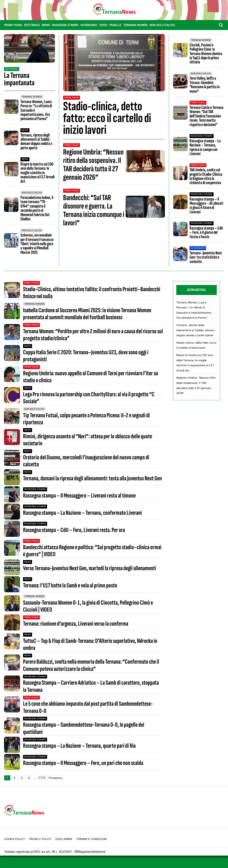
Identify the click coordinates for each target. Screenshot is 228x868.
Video (103, 25)
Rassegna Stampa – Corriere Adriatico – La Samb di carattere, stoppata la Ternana (91, 686)
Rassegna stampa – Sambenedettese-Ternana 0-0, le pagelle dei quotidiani (84, 728)
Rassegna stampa (65, 25)
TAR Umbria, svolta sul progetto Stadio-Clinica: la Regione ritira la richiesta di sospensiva (206, 176)
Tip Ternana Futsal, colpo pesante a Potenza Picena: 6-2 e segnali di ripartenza (86, 419)
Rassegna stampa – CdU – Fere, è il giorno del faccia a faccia (206, 232)
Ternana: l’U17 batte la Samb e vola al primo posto (70, 586)
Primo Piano (13, 25)
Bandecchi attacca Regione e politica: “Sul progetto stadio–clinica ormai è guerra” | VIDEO (92, 551)
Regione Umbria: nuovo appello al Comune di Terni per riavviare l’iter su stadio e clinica (91, 377)
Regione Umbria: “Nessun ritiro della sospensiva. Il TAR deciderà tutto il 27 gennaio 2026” (93, 165)
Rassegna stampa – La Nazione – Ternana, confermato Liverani (82, 513)
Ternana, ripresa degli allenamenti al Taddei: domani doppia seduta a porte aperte (36, 141)
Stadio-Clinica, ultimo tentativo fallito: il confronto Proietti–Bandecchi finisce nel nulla (92, 293)
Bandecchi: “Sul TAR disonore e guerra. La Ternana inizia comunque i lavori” (94, 210)
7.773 (42, 778)
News (46, 25)
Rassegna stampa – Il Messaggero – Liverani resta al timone (79, 496)
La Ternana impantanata (19, 79)
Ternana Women (135, 25)
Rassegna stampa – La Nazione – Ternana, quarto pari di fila (79, 746)
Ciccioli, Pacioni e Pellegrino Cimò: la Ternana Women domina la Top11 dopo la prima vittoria (206, 54)
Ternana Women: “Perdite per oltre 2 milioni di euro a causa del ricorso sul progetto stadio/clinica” (93, 335)
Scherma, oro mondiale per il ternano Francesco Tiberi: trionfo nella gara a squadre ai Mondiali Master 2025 (37, 244)
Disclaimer (64, 839)
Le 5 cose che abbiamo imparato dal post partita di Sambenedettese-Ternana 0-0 (88, 707)
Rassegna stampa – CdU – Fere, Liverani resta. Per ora (74, 530)
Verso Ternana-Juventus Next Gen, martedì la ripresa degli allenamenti (90, 568)
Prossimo (55, 778)
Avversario (89, 25)
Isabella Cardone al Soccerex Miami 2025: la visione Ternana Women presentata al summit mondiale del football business (87, 314)
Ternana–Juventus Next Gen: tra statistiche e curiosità (206, 257)
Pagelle (115, 25)
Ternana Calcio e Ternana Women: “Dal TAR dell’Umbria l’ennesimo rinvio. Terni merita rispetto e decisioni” (206, 116)
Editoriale (32, 25)
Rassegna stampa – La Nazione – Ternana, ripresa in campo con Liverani (205, 147)
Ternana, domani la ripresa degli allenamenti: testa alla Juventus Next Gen (92, 478)
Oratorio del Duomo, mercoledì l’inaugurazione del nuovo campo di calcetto (86, 461)
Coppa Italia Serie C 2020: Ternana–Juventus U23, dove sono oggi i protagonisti (86, 356)
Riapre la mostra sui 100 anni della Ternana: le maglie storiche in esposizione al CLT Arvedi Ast (37, 173)
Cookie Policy (15, 839)
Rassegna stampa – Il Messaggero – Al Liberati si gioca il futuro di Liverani (206, 206)
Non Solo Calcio (162, 25)
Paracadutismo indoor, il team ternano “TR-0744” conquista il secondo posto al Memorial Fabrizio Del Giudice (37, 208)
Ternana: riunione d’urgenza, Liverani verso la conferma (76, 624)
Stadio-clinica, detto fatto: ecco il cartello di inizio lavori (107, 118)
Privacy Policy (40, 839)
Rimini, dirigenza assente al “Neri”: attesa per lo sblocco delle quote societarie (88, 440)
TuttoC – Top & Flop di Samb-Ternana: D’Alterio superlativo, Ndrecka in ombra (90, 644)
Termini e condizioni (91, 839)
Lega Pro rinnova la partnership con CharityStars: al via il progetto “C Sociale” (89, 398)
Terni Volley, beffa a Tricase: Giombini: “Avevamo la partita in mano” (205, 85)
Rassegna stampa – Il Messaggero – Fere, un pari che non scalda (83, 763)
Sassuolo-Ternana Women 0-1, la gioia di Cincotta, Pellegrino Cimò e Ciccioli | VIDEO (88, 606)
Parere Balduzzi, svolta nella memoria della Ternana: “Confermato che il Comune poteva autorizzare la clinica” (91, 665)
